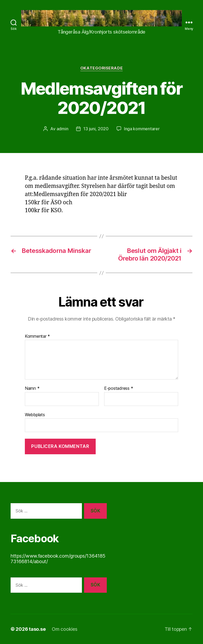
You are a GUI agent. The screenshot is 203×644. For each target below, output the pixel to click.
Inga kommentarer (142, 129)
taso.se (37, 629)
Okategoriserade (101, 68)
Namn (32, 388)
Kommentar (37, 336)
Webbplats (35, 415)
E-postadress (119, 388)
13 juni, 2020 (96, 129)
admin (63, 129)
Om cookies (64, 629)
